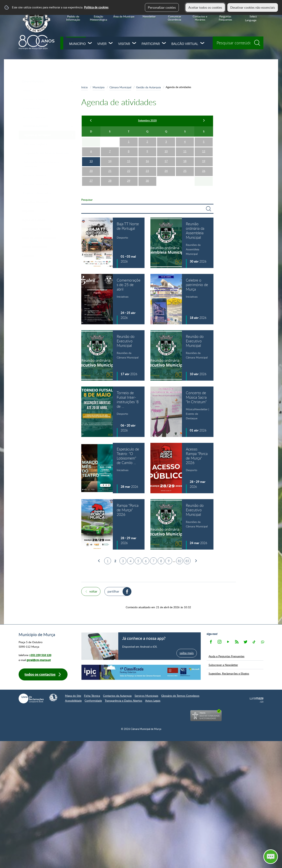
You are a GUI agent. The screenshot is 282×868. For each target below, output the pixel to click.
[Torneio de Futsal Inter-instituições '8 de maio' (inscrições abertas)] (113, 412)
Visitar (124, 44)
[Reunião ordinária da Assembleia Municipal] (182, 243)
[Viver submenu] (111, 43)
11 (185, 151)
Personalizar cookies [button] (162, 7)
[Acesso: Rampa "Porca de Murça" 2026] (182, 468)
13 (91, 161)
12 (204, 151)
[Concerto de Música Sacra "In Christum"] (182, 412)
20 (91, 171)
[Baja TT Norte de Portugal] (113, 243)
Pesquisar (87, 200)
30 (147, 181)
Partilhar (113, 591)
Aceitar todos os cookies (205, 7)
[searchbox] (238, 43)
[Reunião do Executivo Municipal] (113, 355)
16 (147, 161)
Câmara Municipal (120, 87)
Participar (151, 44)
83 (187, 561)
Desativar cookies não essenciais (253, 7)
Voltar (93, 591)
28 (110, 181)
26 (204, 171)
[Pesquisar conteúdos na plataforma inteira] (258, 41)
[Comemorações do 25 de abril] (113, 299)
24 (166, 171)
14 (110, 161)
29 (129, 181)
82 (180, 561)
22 (129, 171)
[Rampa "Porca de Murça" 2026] (113, 524)
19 (204, 161)
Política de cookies (96, 7)
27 (91, 181)
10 (166, 151)
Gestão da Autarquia (148, 87)
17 (166, 161)
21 (110, 171)
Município (77, 44)
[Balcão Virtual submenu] (202, 43)
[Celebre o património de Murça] (182, 299)
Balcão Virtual (185, 44)
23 (147, 171)
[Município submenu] (90, 43)
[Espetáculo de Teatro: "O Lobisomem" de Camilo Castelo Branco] (113, 468)
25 (185, 171)
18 (185, 161)
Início (85, 87)
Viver (102, 44)
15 (129, 161)
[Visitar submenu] (134, 43)
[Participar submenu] (164, 43)
